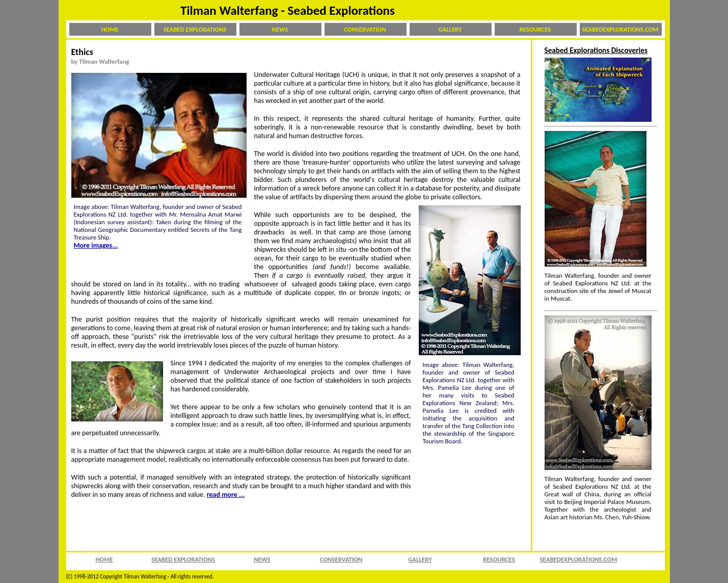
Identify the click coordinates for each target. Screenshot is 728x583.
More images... (96, 245)
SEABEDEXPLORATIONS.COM (621, 29)
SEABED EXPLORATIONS (195, 29)
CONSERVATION (365, 29)
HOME (110, 29)
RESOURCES (535, 29)
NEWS (280, 29)
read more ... (226, 495)
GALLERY (450, 29)
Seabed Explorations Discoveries (596, 50)
